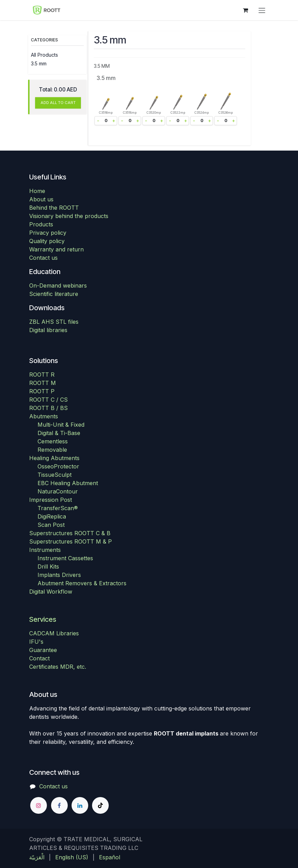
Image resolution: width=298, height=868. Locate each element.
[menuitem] (37, 857)
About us (41, 199)
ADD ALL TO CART (58, 103)
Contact (39, 658)
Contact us (43, 258)
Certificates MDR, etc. (58, 667)
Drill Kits (48, 566)
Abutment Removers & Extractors (82, 583)
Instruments (45, 550)
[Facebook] (59, 805)
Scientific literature (54, 294)
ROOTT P (42, 391)
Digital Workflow (51, 592)
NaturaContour (58, 491)
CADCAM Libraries (54, 633)
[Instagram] (39, 805)
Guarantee (43, 650)
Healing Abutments (54, 458)
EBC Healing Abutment (68, 483)
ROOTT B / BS (48, 408)
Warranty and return (56, 249)
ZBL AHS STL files (54, 322)
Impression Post (51, 500)
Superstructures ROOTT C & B (70, 533)
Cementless (53, 441)
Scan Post (51, 525)
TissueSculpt (55, 475)
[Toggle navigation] (262, 10)
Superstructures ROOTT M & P (71, 541)
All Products (44, 55)
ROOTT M (43, 383)
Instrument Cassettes (65, 558)
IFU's (36, 642)
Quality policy (47, 241)
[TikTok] (100, 805)
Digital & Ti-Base (59, 433)
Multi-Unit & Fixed (61, 425)
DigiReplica (52, 516)
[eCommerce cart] (245, 10)
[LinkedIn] (80, 805)
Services (43, 619)
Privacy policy (48, 233)
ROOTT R (42, 375)
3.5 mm (39, 63)
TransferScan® (58, 508)
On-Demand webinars (58, 286)
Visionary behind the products (69, 216)
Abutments (44, 416)
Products (41, 224)
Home (37, 191)
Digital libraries (48, 330)
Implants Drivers (59, 575)
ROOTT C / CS (48, 400)
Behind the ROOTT (54, 208)
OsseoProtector (58, 466)
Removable (52, 450)
